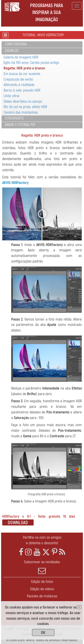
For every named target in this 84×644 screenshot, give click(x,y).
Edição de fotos (42, 582)
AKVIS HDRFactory (15, 183)
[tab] (42, 45)
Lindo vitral (11, 96)
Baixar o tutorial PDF (20, 125)
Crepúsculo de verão (18, 79)
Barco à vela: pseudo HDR (22, 90)
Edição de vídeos (42, 589)
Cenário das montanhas (21, 112)
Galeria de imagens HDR (21, 57)
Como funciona (16, 44)
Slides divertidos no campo (23, 101)
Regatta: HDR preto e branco (24, 68)
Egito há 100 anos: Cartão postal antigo (31, 63)
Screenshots (14, 118)
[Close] (79, 607)
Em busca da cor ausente (22, 74)
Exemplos (12, 51)
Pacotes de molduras (42, 596)
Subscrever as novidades (42, 567)
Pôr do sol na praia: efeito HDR (25, 107)
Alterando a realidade (19, 85)
